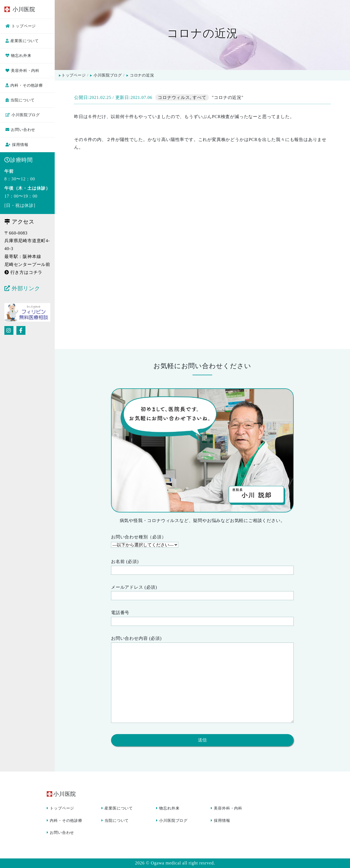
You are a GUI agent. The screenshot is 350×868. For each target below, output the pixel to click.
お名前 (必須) (202, 567)
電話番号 (202, 618)
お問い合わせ (20, 130)
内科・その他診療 (24, 85)
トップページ (21, 26)
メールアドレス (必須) (202, 593)
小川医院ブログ (23, 115)
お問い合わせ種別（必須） (202, 542)
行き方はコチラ (23, 272)
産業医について (22, 41)
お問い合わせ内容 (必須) (202, 681)
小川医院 (20, 9)
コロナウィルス (174, 97)
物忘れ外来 (18, 56)
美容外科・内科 (22, 71)
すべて (199, 97)
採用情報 (17, 145)
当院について (20, 100)
